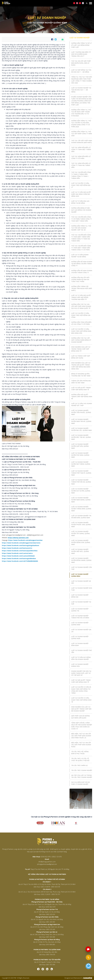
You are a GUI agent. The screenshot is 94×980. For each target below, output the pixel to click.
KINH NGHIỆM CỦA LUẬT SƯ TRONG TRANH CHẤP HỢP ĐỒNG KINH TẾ (81, 349)
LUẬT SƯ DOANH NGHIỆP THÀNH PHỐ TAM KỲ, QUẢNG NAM (81, 473)
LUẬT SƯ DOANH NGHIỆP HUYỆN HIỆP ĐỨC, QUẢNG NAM (80, 551)
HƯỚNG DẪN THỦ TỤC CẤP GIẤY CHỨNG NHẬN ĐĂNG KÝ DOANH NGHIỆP (81, 340)
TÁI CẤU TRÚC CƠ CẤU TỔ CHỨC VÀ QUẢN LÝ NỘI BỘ (80, 759)
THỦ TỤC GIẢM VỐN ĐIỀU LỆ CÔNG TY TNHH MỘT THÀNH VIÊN (81, 149)
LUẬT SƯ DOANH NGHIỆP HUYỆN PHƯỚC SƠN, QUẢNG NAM (81, 525)
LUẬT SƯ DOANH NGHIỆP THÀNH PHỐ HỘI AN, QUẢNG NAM (81, 482)
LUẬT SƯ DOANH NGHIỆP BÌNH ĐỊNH (80, 644)
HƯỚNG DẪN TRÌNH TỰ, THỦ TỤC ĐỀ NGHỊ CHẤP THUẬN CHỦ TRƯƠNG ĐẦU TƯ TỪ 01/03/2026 (81, 113)
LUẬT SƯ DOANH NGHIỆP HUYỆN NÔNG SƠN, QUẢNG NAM (81, 542)
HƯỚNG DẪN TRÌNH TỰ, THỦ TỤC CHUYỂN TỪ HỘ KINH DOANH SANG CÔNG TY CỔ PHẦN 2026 (81, 124)
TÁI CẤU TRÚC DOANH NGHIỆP (82, 770)
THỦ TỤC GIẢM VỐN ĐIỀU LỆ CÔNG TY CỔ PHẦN (81, 157)
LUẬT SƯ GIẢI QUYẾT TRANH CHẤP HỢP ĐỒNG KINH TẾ (81, 389)
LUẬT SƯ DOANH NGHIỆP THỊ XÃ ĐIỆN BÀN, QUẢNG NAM (81, 517)
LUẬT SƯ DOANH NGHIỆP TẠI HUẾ (81, 603)
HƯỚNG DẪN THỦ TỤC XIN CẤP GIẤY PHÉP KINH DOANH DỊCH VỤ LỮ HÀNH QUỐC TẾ (81, 306)
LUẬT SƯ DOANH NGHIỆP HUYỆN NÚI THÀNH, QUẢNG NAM (81, 464)
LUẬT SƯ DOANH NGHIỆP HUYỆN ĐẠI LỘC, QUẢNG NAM (81, 429)
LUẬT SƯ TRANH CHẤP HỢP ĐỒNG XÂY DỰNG (81, 357)
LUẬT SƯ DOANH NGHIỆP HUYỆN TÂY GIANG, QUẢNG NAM (81, 533)
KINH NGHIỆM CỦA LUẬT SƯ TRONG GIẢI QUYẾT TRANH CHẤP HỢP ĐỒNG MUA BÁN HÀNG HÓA (81, 366)
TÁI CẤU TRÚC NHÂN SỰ (79, 765)
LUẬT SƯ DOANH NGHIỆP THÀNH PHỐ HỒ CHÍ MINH (80, 617)
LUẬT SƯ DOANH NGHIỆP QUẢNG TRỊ (80, 610)
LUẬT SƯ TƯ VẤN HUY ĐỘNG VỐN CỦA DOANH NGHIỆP (81, 658)
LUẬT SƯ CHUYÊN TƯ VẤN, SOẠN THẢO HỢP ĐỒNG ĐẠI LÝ (81, 185)
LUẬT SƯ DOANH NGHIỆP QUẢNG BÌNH (80, 575)
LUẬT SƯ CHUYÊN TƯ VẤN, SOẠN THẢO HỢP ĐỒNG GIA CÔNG (81, 315)
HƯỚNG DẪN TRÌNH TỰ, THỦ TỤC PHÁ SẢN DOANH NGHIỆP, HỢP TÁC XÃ (81, 228)
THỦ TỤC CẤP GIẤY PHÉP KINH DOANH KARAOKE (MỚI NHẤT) (82, 142)
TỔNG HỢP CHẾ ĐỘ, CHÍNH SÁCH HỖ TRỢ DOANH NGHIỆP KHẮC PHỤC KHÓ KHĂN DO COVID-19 (82, 726)
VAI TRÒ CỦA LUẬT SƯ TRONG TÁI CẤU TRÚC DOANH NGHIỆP (82, 776)
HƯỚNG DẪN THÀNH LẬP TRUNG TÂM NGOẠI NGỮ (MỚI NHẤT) (82, 288)
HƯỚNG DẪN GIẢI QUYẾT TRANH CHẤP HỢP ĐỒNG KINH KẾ (82, 397)
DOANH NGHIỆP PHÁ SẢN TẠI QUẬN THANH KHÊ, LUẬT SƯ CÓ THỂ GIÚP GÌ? (81, 673)
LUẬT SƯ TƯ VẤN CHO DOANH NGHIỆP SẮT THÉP (82, 404)
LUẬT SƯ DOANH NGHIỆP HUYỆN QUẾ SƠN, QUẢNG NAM (80, 446)
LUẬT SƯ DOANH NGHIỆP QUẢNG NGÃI (80, 637)
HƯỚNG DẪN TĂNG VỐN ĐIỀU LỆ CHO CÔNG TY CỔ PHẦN (81, 323)
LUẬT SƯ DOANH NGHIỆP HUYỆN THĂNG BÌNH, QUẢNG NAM (81, 509)
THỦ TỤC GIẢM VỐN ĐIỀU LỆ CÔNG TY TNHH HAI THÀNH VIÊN (81, 165)
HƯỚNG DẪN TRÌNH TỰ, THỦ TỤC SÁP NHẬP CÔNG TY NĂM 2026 (82, 134)
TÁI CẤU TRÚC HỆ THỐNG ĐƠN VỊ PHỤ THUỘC (80, 753)
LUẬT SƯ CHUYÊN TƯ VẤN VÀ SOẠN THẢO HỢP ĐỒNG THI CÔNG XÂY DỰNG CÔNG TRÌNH (81, 690)
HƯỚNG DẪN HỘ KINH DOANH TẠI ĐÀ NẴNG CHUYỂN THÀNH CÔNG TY (82, 264)
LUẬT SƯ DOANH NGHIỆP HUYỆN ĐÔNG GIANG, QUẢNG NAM (81, 560)
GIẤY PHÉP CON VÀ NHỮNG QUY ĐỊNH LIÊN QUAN (81, 717)
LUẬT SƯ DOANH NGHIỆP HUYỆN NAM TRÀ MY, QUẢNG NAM (81, 421)
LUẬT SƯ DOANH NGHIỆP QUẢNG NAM (80, 624)
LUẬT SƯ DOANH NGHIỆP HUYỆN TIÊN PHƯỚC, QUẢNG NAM (81, 412)
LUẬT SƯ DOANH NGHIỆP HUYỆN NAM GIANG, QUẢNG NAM (81, 500)
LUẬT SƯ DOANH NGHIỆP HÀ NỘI (81, 582)
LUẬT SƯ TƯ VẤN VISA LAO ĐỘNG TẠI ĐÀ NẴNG (80, 202)
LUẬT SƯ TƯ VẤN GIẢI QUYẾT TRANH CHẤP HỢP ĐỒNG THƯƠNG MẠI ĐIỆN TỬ (81, 297)
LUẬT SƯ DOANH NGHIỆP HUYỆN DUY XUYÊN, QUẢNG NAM (81, 491)
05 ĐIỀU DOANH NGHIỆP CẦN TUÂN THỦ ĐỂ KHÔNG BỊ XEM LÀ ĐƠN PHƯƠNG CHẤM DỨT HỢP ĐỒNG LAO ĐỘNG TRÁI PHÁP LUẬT (81, 101)
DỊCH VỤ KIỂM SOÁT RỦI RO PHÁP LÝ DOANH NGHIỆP (81, 783)
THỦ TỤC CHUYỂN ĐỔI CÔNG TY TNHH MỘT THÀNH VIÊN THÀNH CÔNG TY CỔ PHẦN (81, 248)
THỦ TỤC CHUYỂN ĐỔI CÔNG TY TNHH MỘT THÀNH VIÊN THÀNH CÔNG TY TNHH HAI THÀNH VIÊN (81, 238)
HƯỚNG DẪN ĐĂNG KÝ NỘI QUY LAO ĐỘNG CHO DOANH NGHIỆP (81, 210)
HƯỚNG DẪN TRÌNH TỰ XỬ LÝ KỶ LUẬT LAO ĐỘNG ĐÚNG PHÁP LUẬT (81, 45)
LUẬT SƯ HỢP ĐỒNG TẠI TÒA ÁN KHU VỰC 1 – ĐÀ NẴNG (81, 71)
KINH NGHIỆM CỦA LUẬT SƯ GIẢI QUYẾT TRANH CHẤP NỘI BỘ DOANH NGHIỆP (81, 709)
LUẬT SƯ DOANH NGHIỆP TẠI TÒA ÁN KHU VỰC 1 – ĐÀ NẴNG (81, 90)
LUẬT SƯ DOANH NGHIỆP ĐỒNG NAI (80, 596)
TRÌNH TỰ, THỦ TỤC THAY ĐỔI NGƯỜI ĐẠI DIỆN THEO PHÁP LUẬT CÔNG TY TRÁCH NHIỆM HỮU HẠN (82, 80)
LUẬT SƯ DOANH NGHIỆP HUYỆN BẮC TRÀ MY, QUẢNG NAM (81, 437)
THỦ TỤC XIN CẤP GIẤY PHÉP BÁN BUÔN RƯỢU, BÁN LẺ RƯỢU (81, 63)
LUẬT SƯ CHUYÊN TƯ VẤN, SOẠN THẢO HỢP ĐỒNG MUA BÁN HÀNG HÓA (81, 331)
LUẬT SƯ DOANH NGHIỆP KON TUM (82, 589)
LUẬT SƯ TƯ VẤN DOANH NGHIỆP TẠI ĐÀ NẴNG (80, 256)
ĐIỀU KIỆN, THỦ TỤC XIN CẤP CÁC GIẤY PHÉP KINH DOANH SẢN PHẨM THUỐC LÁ (81, 736)
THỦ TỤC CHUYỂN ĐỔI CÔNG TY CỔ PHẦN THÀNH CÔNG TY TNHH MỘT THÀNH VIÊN (81, 219)
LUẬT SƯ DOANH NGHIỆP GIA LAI (81, 631)
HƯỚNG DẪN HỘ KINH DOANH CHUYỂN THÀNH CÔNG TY (82, 272)
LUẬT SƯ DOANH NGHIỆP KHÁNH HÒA (80, 665)
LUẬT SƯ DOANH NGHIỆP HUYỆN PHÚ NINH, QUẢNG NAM (80, 455)
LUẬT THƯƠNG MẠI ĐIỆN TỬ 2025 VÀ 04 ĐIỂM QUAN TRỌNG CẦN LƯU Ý (81, 54)
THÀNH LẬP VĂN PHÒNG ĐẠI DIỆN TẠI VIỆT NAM (81, 382)
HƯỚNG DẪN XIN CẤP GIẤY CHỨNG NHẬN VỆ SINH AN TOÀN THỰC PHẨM (80, 279)
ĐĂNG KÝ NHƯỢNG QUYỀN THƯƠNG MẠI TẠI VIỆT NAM (81, 375)
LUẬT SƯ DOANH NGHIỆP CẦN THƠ (82, 568)
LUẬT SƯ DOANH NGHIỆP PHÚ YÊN (82, 651)
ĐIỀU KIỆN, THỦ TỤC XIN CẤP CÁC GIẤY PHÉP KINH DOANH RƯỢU (81, 745)
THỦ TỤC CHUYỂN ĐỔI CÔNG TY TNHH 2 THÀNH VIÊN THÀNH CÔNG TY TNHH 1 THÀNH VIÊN (81, 175)
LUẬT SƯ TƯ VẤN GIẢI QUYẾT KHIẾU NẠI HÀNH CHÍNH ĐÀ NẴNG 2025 (81, 194)
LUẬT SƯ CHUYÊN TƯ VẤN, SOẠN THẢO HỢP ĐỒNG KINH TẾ (81, 700)
